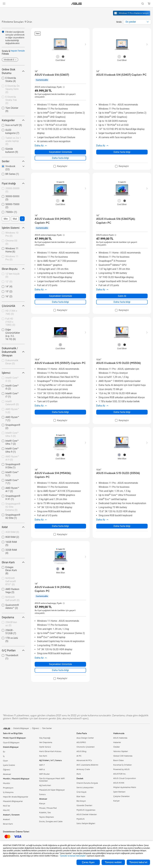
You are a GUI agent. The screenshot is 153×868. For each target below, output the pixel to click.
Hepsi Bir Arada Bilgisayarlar (16, 797)
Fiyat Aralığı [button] (13, 183)
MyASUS (81, 819)
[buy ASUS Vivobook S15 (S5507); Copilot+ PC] (60, 363)
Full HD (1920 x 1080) (10, 322)
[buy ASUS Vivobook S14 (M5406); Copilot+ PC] (60, 475)
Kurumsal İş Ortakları (123, 765)
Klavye (42, 804)
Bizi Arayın (81, 801)
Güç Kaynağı (45, 738)
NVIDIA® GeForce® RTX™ (11, 581)
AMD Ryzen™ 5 (12, 411)
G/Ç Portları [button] (13, 650)
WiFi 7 (42, 765)
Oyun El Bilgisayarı (11, 743)
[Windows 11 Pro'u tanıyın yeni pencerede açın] (132, 16)
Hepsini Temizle (18, 51)
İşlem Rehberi (119, 792)
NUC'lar (7, 806)
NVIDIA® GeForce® (12, 599)
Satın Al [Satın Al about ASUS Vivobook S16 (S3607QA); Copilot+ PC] (122, 296)
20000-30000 (12, 190)
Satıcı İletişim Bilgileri (86, 824)
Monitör (7, 783)
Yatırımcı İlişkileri (121, 751)
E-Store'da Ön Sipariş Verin (12, 89)
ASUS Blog (81, 751)
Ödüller (117, 747)
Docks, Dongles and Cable (51, 822)
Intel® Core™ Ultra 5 (12, 434)
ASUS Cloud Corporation (125, 778)
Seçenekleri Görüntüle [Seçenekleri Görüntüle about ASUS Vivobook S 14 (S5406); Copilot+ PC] (60, 664)
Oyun (5, 761)
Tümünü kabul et (138, 862)
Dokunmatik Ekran (12, 362)
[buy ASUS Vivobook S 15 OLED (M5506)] (118, 363)
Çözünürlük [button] (13, 306)
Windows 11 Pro (12, 258)
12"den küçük (12, 275)
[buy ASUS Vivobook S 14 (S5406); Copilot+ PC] (60, 589)
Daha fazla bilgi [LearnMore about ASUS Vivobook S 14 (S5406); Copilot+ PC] (60, 670)
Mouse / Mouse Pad (48, 808)
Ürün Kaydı (81, 792)
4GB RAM (12, 532)
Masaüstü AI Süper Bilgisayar (52, 790)
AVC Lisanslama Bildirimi (87, 765)
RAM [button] (13, 527)
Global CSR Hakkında (123, 756)
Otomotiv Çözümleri (86, 747)
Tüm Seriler (47, 728)
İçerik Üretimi (9, 765)
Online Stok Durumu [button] (13, 71)
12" (9, 282)
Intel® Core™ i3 (12, 379)
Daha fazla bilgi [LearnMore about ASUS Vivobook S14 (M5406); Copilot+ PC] (60, 526)
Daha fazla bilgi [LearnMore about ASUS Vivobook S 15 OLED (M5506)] (122, 412)
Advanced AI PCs (84, 760)
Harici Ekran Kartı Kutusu (50, 751)
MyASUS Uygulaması (86, 810)
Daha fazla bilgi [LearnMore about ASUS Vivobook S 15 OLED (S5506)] (122, 526)
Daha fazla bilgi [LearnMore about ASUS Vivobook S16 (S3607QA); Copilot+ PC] (122, 302)
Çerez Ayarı (88, 862)
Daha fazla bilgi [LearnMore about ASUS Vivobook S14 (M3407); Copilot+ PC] (60, 302)
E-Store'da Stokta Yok (11, 100)
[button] (4, 4)
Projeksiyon (8, 788)
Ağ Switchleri (45, 785)
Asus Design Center (85, 738)
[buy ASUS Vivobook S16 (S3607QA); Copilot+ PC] (122, 221)
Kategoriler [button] (13, 120)
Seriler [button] (13, 161)
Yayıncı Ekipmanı (46, 817)
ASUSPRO (81, 742)
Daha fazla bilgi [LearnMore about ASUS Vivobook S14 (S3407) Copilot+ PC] (122, 152)
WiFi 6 (42, 770)
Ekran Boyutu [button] (13, 269)
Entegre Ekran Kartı (11, 570)
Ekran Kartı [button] (13, 562)
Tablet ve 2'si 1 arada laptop (13, 141)
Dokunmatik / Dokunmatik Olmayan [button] (13, 352)
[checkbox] (13, 141)
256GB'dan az (11, 624)
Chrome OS (11, 242)
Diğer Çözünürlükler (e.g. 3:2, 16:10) (13, 334)
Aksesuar (7, 774)
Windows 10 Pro (12, 234)
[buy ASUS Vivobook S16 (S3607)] (52, 75)
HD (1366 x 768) (11, 312)
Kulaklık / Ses (45, 813)
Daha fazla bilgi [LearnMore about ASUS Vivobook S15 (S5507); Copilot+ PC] (60, 412)
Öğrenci (7, 770)
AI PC (79, 756)
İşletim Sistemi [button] (13, 228)
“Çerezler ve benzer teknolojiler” (73, 856)
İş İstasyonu (8, 792)
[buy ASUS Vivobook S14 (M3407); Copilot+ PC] (60, 221)
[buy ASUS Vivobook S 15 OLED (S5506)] (118, 473)
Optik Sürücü (45, 747)
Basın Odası (118, 760)
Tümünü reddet (113, 862)
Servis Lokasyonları (85, 788)
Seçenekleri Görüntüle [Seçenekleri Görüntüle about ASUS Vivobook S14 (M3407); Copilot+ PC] (60, 296)
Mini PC (6, 810)
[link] (77, 4)
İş (4, 756)
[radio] (58, 56)
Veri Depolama (46, 742)
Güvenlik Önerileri (84, 806)
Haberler (117, 742)
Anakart (6, 819)
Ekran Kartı (8, 824)
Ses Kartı (43, 756)
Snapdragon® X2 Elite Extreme (13, 507)
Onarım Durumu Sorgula (87, 783)
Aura (79, 774)
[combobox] (137, 22)
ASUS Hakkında (120, 738)
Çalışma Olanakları (121, 796)
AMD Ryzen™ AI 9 (12, 458)
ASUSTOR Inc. (120, 774)
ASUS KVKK (119, 783)
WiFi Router (44, 774)
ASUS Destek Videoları (87, 815)
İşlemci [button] (13, 373)
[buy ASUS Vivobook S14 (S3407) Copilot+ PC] (121, 75)
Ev (4, 752)
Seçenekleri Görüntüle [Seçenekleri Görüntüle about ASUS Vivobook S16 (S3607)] (60, 152)
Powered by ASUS (121, 769)
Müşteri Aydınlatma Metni (125, 787)
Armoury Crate (83, 769)
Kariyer (116, 801)
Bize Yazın (81, 797)
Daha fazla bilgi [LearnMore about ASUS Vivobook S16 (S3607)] (60, 158)
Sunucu (42, 794)
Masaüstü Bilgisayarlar (13, 801)
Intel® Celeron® (12, 403)
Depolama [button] (13, 617)
